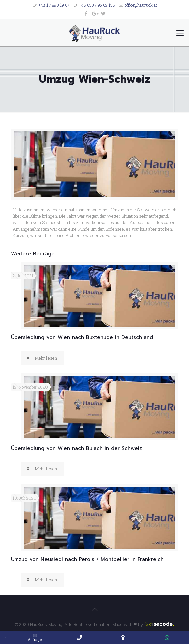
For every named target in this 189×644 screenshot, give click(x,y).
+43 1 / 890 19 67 (54, 5)
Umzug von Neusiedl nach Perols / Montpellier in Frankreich (87, 559)
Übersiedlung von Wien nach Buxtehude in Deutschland (82, 337)
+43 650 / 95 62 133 (97, 5)
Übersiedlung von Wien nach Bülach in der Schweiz (77, 448)
